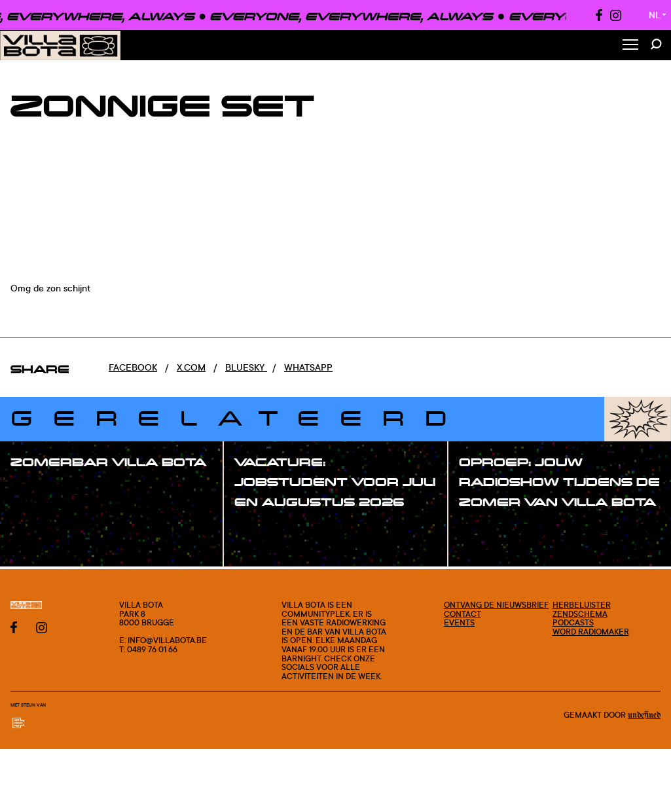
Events (459, 622)
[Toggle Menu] (630, 46)
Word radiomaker (591, 632)
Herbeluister (582, 605)
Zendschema (580, 614)
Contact (462, 614)
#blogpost (48, 506)
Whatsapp (308, 367)
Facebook (133, 367)
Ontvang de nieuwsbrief (496, 605)
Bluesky (246, 367)
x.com (191, 367)
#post (38, 489)
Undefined (644, 715)
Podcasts (573, 622)
